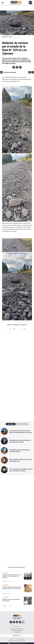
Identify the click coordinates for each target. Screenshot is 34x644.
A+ (30, 72)
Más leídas (11, 424)
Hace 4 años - (9, 38)
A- (33, 72)
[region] (17, 390)
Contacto (11, 639)
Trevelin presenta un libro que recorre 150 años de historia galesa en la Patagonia (12, 576)
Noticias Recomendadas (17, 567)
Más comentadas (22, 424)
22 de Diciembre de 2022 (7, 37)
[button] (14, 67)
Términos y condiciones (20, 639)
